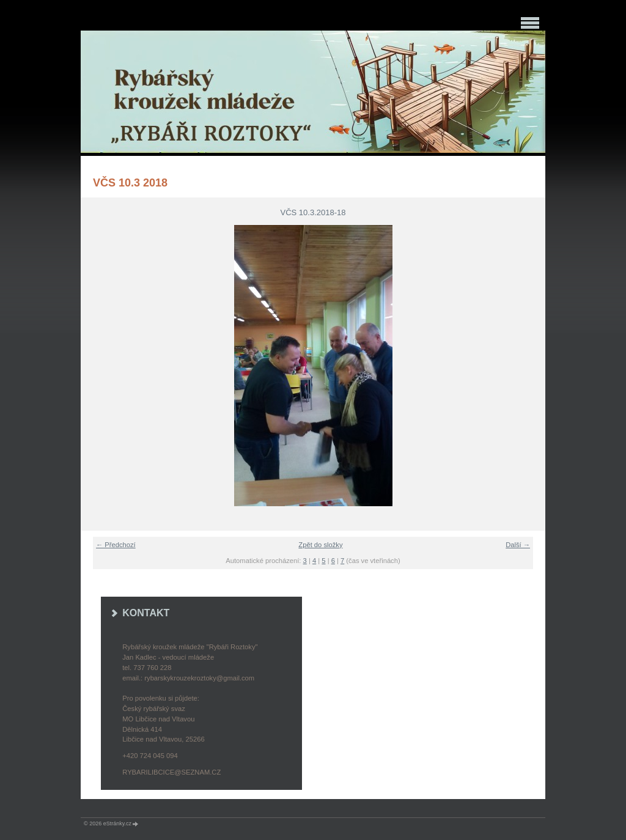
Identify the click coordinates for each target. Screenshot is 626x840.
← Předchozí (116, 545)
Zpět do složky (320, 545)
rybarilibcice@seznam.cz (171, 772)
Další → (518, 545)
